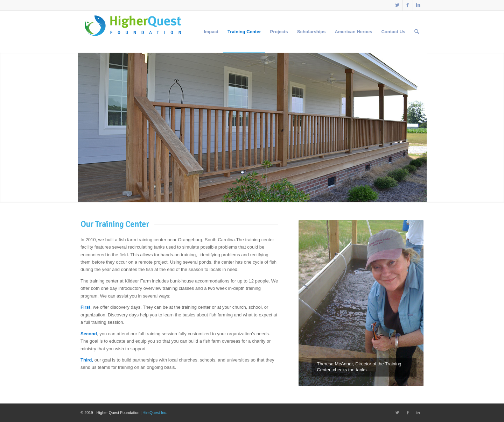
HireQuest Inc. (155, 413)
